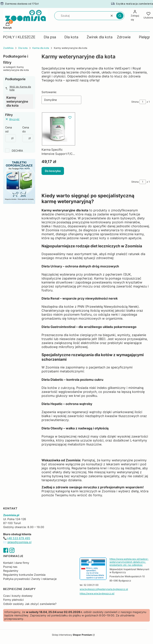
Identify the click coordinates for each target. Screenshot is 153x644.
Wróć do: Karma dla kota (18, 88)
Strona (135, 102)
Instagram (12, 550)
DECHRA (17, 151)
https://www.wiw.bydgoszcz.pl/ (97, 593)
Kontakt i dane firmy (16, 563)
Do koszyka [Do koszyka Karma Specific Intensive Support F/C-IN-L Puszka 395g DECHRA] (53, 171)
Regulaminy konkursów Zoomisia (24, 575)
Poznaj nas (10, 567)
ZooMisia (8, 48)
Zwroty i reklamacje (44, 579)
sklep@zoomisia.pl (19, 542)
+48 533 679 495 (18, 538)
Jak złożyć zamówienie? (41, 604)
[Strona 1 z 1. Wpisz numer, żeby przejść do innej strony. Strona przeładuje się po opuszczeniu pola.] (143, 102)
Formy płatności (13, 600)
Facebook (6, 550)
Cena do (26, 129)
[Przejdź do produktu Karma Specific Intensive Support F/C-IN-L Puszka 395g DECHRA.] (59, 129)
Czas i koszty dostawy (18, 596)
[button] (120, 16)
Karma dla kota (41, 48)
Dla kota (23, 48)
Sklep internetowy (72, 635)
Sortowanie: (49, 92)
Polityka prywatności (17, 579)
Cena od (9, 129)
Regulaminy (11, 571)
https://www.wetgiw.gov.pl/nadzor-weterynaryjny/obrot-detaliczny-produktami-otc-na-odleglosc (129, 562)
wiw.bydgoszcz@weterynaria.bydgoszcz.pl (104, 589)
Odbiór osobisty (14, 604)
